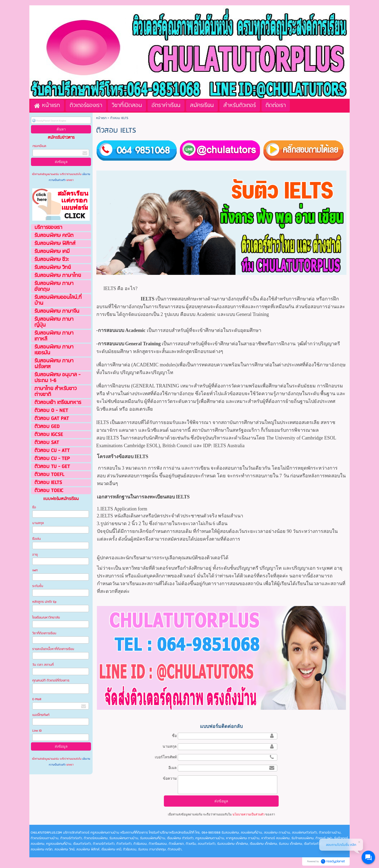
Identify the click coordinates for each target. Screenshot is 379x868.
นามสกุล (38, 523)
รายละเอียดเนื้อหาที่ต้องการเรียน (53, 649)
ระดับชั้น (38, 586)
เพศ (35, 570)
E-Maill (37, 699)
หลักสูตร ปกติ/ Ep (44, 602)
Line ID (37, 731)
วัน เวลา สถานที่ (43, 665)
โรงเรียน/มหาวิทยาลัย (46, 618)
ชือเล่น (37, 539)
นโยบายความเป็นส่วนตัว (248, 814)
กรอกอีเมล (39, 146)
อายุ (35, 555)
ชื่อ (174, 736)
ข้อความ (170, 778)
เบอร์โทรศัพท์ (41, 715)
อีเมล (173, 768)
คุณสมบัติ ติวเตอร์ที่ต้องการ (51, 681)
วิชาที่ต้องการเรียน (44, 633)
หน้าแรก (101, 118)
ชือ (34, 507)
